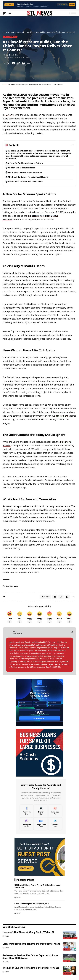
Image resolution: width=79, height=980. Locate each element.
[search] (67, 13)
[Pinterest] (55, 811)
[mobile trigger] (5, 13)
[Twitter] (41, 811)
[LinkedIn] (55, 824)
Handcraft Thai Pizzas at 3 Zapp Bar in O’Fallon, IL (28, 932)
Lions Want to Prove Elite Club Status (25, 172)
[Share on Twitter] (8, 63)
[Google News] (41, 824)
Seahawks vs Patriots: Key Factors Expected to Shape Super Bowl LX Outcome (30, 957)
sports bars (62, 416)
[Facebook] (72, 633)
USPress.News (52, 645)
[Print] (23, 63)
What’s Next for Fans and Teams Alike (25, 182)
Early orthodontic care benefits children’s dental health (32, 944)
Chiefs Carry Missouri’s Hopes (22, 168)
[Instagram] (27, 824)
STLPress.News (37, 645)
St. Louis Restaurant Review (20, 645)
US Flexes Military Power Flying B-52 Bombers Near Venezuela (37, 886)
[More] (28, 63)
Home (5, 32)
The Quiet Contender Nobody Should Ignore (28, 177)
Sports (67, 961)
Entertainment (15, 32)
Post (16, 586)
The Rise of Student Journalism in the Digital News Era (31, 968)
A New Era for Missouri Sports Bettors (25, 163)
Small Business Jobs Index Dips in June (32, 904)
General (67, 973)
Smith (6, 55)
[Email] (13, 63)
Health (67, 949)
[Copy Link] (18, 63)
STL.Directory (62, 642)
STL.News (8, 115)
